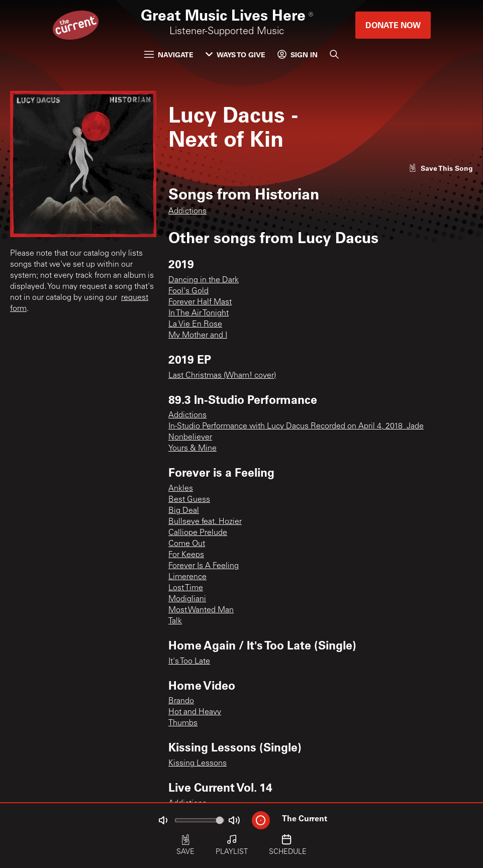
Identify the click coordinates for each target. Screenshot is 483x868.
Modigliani (187, 599)
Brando (181, 701)
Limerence (187, 577)
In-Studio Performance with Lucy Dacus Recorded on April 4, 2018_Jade (296, 426)
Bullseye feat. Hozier (205, 522)
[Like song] (441, 168)
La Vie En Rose (195, 324)
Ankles (181, 489)
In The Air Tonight (199, 313)
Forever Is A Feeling (204, 566)
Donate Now (393, 25)
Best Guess (189, 500)
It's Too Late (189, 662)
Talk (175, 621)
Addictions (187, 211)
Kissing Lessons (198, 764)
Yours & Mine (192, 449)
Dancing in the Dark (204, 280)
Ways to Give (235, 55)
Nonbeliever (190, 438)
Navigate (169, 55)
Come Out (187, 544)
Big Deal (184, 511)
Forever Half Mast (200, 302)
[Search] (334, 54)
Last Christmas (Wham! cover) (222, 376)
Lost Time (186, 588)
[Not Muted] (163, 820)
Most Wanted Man (201, 610)
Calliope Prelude (198, 533)
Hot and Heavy (195, 712)
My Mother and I (198, 336)
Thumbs (183, 723)
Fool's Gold (188, 291)
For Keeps (186, 555)
